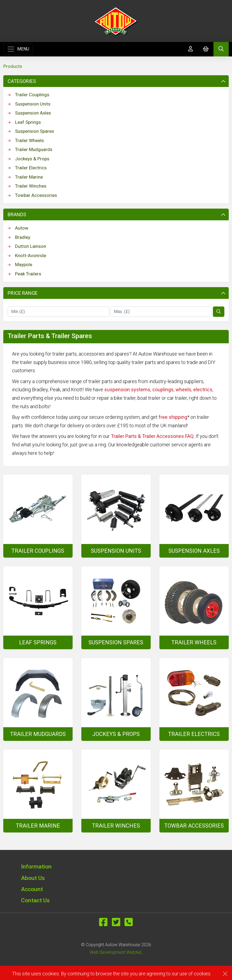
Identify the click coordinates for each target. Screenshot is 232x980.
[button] (116, 866)
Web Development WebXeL (116, 952)
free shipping (173, 417)
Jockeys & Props (29, 159)
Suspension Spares (31, 131)
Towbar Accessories (32, 195)
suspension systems (127, 390)
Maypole (20, 264)
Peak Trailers (24, 274)
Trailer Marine (25, 177)
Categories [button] (117, 81)
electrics (203, 390)
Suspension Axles (29, 113)
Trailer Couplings (29, 95)
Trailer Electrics (27, 168)
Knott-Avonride (27, 255)
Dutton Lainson (27, 246)
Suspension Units (29, 104)
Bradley (19, 237)
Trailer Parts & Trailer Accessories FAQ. (153, 436)
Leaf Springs (24, 122)
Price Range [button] (117, 293)
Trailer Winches (27, 186)
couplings (163, 390)
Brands (117, 214)
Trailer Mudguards (30, 149)
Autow (18, 228)
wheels (183, 390)
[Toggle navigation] (18, 49)
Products (13, 66)
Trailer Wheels (26, 140)
